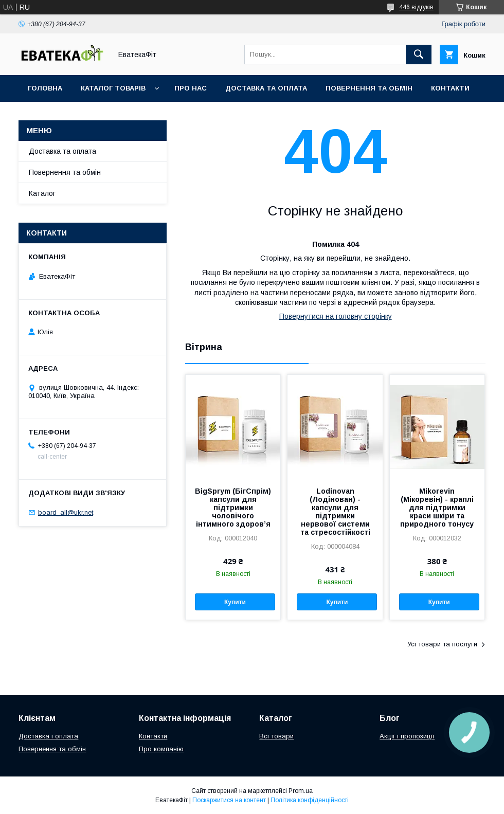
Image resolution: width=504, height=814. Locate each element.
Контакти (450, 88)
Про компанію (161, 749)
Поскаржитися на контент (229, 800)
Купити (235, 602)
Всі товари (276, 736)
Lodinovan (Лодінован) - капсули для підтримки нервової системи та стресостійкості (335, 512)
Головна (45, 88)
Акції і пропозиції (407, 736)
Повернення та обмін (369, 88)
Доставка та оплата (266, 88)
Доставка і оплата (48, 736)
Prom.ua (301, 791)
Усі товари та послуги (442, 644)
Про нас (191, 88)
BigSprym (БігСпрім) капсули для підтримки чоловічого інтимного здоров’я (233, 508)
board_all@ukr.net (66, 512)
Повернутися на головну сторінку (336, 316)
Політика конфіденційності (310, 800)
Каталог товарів (113, 88)
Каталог (42, 193)
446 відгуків (416, 7)
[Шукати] (419, 55)
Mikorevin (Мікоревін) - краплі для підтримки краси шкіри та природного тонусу (437, 508)
